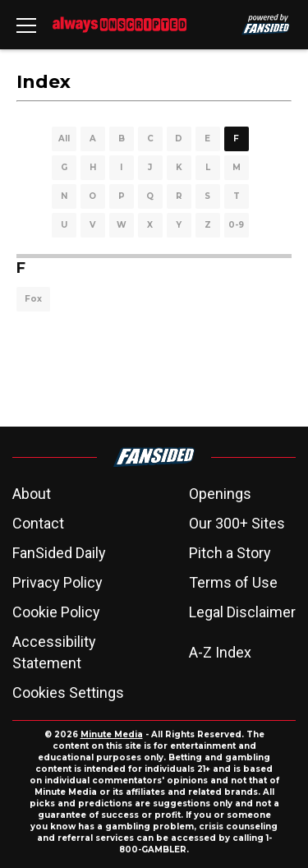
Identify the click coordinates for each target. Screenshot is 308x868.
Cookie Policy (56, 612)
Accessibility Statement (54, 652)
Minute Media (112, 734)
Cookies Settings (68, 693)
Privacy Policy (57, 582)
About (32, 494)
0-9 (236, 225)
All (64, 139)
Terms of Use (233, 582)
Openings (220, 494)
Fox (33, 299)
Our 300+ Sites (237, 523)
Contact (38, 523)
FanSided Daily (59, 553)
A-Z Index (220, 652)
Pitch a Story (230, 553)
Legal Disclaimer (242, 612)
